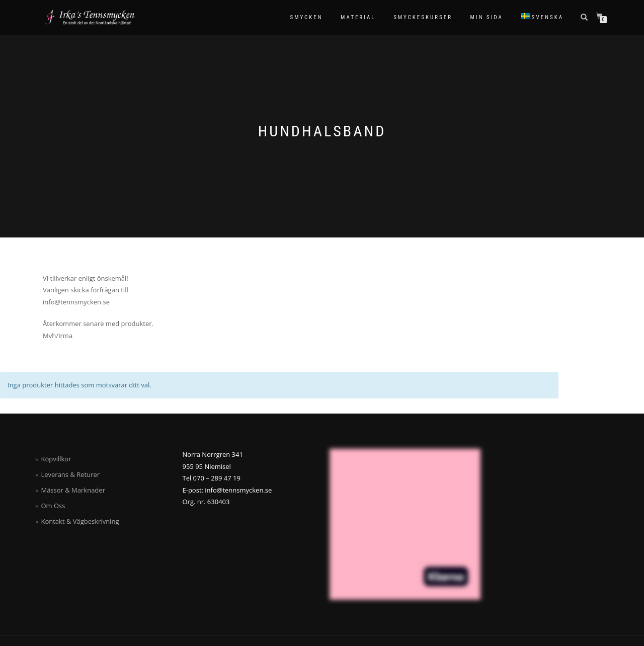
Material (358, 17)
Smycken (307, 17)
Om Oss (53, 506)
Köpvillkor (56, 459)
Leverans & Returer (70, 474)
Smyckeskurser (423, 17)
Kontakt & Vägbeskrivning (80, 521)
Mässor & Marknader (73, 490)
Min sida (487, 17)
